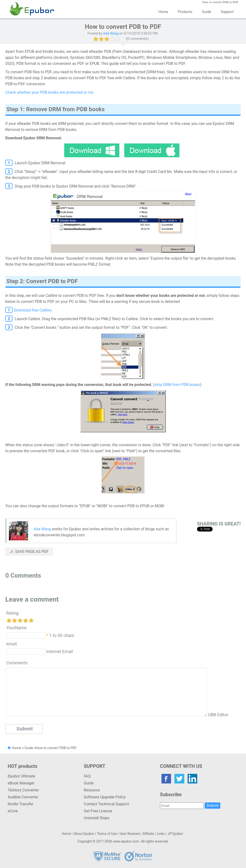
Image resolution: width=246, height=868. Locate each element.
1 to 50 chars (62, 635)
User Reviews (130, 834)
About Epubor (84, 834)
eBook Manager (21, 783)
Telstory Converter (23, 790)
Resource (92, 790)
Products (185, 12)
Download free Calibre (33, 310)
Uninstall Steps (97, 818)
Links (161, 834)
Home (163, 12)
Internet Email (59, 651)
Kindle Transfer (21, 804)
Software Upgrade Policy (105, 797)
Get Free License (98, 811)
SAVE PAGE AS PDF (32, 552)
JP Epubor (175, 834)
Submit (213, 805)
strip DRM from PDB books (177, 385)
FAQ (87, 776)
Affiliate (148, 834)
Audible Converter (23, 797)
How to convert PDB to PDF (56, 748)
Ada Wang (111, 33)
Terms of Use (107, 834)
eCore (13, 811)
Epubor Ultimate (21, 776)
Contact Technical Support (106, 804)
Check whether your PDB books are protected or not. (50, 92)
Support (227, 12)
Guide (207, 12)
